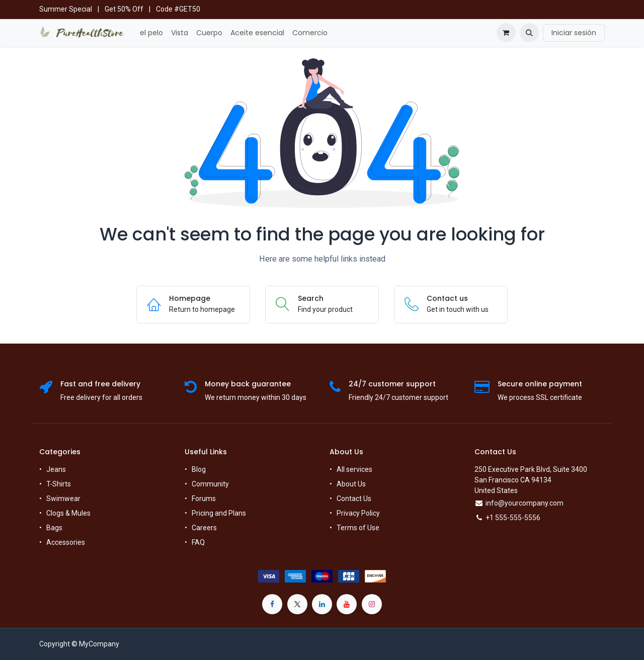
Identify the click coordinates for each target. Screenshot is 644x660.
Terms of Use (358, 528)
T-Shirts (59, 484)
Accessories (66, 542)
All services (354, 469)
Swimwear (63, 499)
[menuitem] (151, 33)
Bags (54, 528)
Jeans (56, 469)
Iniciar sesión (574, 33)
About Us (351, 484)
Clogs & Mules (68, 513)
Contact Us (354, 499)
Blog (199, 469)
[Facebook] (272, 604)
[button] (529, 33)
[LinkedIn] (322, 604)
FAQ (198, 542)
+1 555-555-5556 (513, 518)
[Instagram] (372, 604)
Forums (204, 499)
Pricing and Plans (219, 513)
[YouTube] (347, 604)
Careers (204, 528)
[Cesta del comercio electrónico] (506, 33)
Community (210, 484)
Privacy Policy (358, 513)
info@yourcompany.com (525, 503)
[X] (297, 604)
